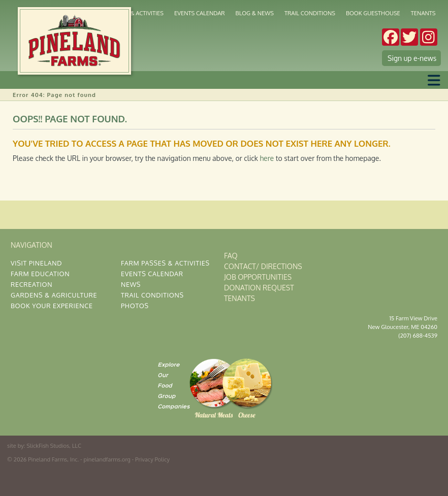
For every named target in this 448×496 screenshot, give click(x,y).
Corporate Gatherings (278, 53)
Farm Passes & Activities (165, 263)
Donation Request (259, 288)
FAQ (231, 256)
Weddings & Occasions (305, 53)
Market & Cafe (196, 53)
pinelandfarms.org (107, 459)
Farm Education (40, 274)
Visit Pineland (36, 263)
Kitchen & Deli (221, 53)
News (131, 284)
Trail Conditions (310, 13)
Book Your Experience (52, 306)
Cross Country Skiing (170, 53)
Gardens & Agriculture (145, 53)
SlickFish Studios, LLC (54, 445)
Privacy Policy (152, 459)
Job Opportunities (258, 277)
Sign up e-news (412, 58)
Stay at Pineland (249, 53)
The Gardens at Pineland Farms (329, 53)
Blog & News (255, 13)
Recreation (31, 284)
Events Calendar (200, 13)
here (267, 158)
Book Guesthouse (373, 13)
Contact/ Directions (263, 266)
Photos (135, 306)
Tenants (423, 13)
